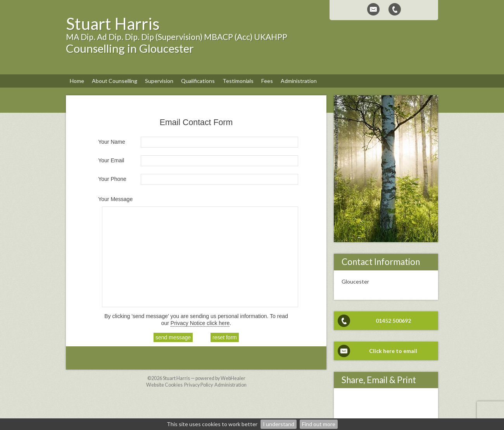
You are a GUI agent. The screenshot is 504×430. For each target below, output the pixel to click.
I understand (279, 424)
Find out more (319, 424)
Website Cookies (164, 385)
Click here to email (393, 351)
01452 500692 (393, 321)
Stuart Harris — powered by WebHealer (204, 378)
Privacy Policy (198, 385)
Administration (230, 385)
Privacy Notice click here (200, 323)
